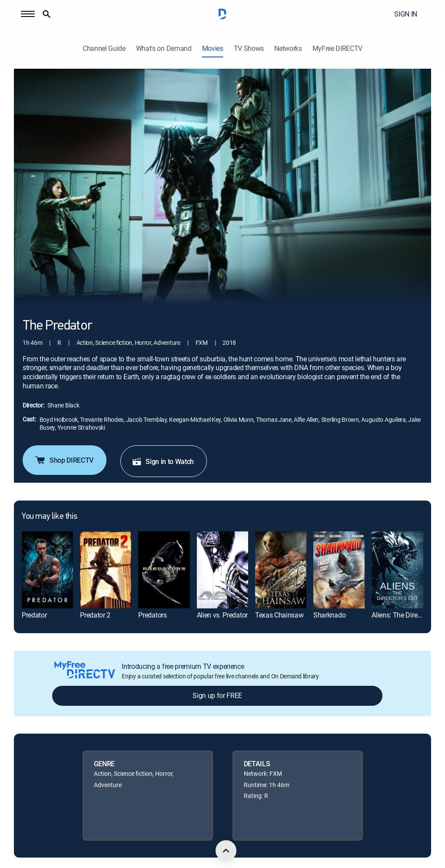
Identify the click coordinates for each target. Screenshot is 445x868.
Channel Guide (104, 48)
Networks (288, 48)
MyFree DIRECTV (338, 48)
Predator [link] (34, 615)
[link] (47, 570)
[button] (28, 14)
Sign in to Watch (163, 461)
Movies (213, 48)
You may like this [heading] (49, 517)
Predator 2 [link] (95, 615)
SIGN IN (406, 14)
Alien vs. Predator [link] (222, 615)
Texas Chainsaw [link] (279, 615)
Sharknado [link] (329, 615)
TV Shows (249, 48)
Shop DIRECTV (64, 460)
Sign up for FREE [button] (217, 695)
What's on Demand (164, 48)
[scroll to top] (226, 851)
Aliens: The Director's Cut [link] (408, 615)
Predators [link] (152, 615)
